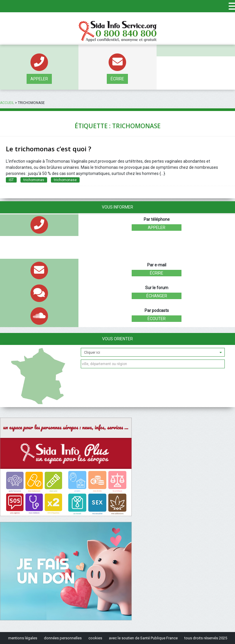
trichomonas (34, 180)
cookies (95, 638)
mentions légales (23, 638)
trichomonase (65, 180)
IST (11, 180)
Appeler (39, 79)
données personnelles (63, 638)
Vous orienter (117, 339)
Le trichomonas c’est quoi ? (49, 149)
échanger (157, 296)
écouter (157, 319)
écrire (117, 79)
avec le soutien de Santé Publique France (143, 638)
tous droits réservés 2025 (206, 638)
